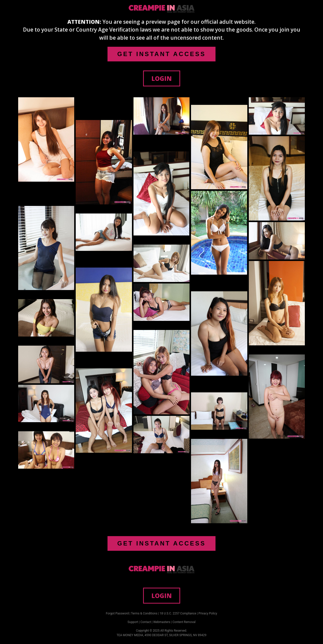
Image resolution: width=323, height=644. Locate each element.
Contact (146, 622)
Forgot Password (117, 613)
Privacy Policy (208, 613)
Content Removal (184, 622)
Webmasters (162, 622)
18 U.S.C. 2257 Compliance (178, 613)
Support (133, 622)
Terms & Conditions (144, 613)
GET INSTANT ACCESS (161, 54)
